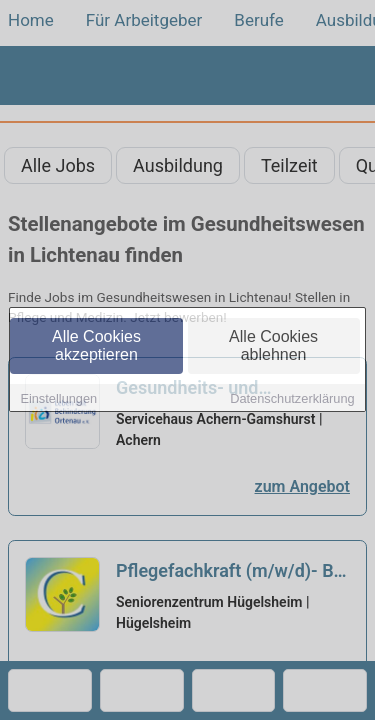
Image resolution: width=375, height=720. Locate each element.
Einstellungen (58, 399)
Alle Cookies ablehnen (273, 346)
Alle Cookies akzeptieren (96, 346)
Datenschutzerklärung (292, 399)
